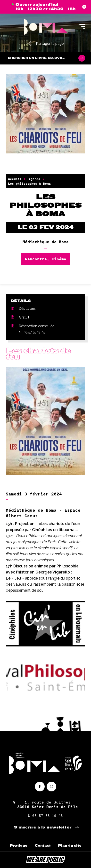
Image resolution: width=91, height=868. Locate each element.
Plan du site (70, 846)
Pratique (19, 846)
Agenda (34, 179)
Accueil (15, 179)
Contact (43, 846)
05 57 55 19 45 (46, 816)
